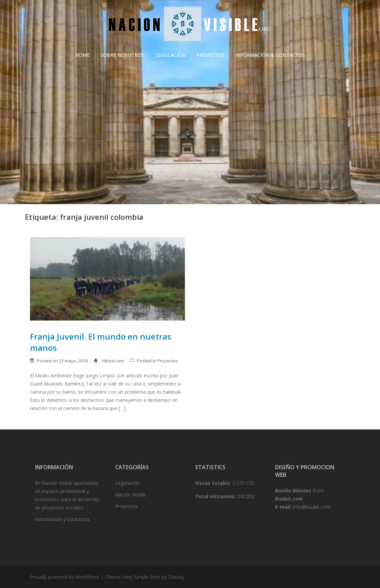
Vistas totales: (214, 483)
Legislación (127, 483)
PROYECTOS (210, 55)
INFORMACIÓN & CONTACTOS (270, 55)
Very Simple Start (142, 577)
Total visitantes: (216, 496)
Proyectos (168, 361)
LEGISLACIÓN (170, 55)
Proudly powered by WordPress (65, 577)
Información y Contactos (62, 519)
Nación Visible (130, 495)
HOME (82, 55)
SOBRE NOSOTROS (122, 55)
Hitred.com (113, 361)
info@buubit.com (312, 507)
